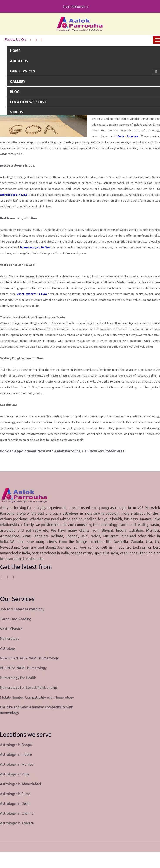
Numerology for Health (18, 678)
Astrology (8, 648)
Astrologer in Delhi (15, 804)
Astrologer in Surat (15, 794)
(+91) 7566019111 (76, 7)
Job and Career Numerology (22, 609)
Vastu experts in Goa (32, 294)
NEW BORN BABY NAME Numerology (29, 658)
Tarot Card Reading (16, 619)
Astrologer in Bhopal (16, 745)
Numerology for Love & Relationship (29, 688)
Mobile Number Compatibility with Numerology (37, 697)
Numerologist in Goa (35, 247)
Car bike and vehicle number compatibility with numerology (37, 710)
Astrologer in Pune (15, 774)
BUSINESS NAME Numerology (23, 668)
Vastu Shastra (127, 136)
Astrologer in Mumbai (17, 764)
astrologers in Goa (13, 195)
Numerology (10, 639)
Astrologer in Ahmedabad (20, 784)
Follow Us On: (16, 40)
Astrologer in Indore (16, 755)
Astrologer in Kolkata (17, 823)
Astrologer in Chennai (17, 813)
